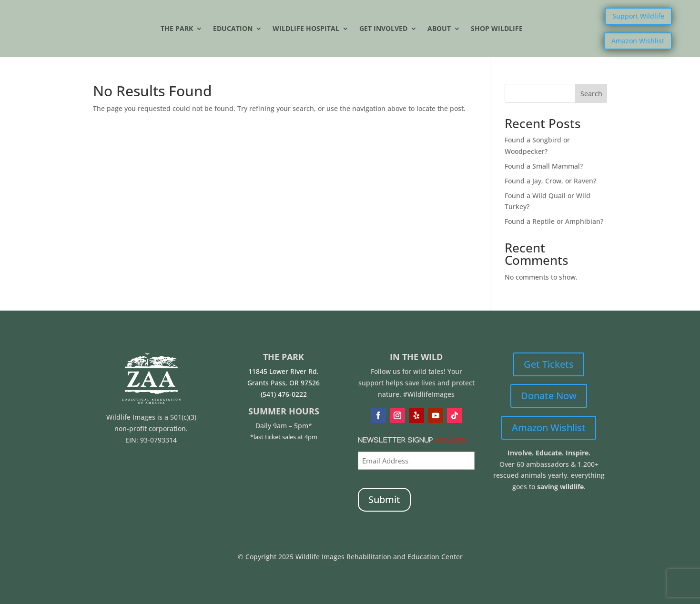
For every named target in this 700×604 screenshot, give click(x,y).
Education (233, 29)
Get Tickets (549, 364)
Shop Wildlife (497, 29)
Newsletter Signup (413, 442)
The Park (177, 29)
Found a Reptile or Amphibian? (554, 221)
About (439, 29)
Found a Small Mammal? (545, 166)
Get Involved (383, 29)
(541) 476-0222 (284, 394)
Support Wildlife (638, 16)
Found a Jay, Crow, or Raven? (550, 181)
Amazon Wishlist (638, 41)
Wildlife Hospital (306, 29)
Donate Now (549, 396)
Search (591, 94)
